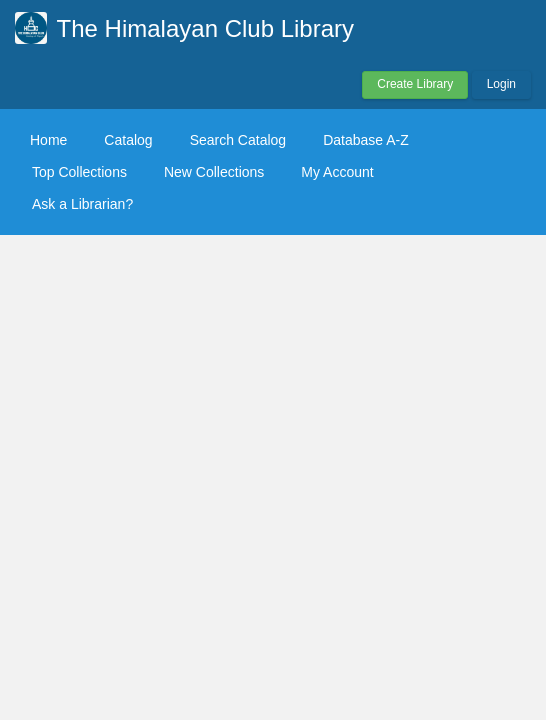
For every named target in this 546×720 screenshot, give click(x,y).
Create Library (415, 84)
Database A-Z (366, 140)
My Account (337, 172)
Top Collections (79, 172)
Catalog (128, 140)
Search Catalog (238, 140)
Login (501, 84)
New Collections (214, 172)
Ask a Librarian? (82, 204)
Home (48, 140)
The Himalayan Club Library (205, 28)
